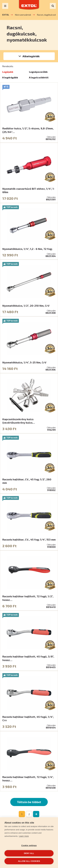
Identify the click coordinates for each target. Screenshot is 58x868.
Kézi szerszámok (23, 15)
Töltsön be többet (29, 802)
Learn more (24, 836)
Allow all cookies (29, 861)
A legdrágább (10, 77)
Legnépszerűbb (38, 72)
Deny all (29, 853)
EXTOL (6, 15)
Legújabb (8, 72)
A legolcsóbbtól (39, 77)
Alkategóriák (31, 56)
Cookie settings (29, 845)
